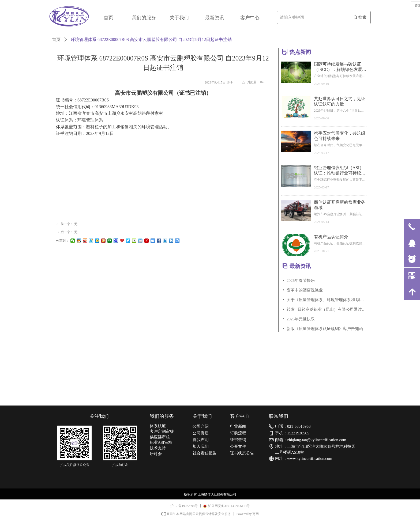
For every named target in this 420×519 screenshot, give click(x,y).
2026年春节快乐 (301, 281)
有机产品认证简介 (331, 237)
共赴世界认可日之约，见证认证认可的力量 (340, 101)
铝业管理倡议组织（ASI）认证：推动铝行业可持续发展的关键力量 (340, 171)
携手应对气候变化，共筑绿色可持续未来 (340, 136)
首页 (56, 39)
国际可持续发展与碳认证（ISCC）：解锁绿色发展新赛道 (340, 67)
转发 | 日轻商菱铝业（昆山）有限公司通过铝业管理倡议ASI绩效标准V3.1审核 (327, 309)
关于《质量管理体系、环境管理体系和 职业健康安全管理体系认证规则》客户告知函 (327, 300)
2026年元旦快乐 (301, 319)
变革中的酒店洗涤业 (305, 290)
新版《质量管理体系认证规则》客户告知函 (325, 329)
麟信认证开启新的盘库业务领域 (340, 205)
